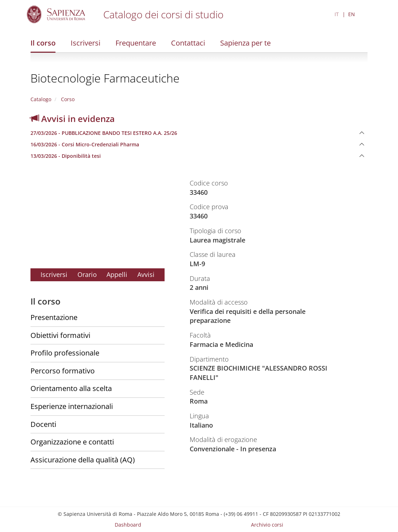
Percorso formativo (63, 371)
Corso (67, 99)
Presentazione (54, 317)
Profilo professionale (65, 353)
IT (337, 14)
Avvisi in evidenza (73, 119)
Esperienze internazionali (72, 406)
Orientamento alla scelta (71, 388)
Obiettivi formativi (60, 335)
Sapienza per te (245, 43)
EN (352, 14)
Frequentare (136, 43)
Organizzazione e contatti (72, 442)
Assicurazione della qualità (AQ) (83, 460)
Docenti (43, 424)
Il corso (43, 43)
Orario (87, 274)
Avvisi (146, 274)
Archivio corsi (267, 525)
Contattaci (188, 43)
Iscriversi (86, 43)
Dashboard (128, 525)
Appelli (117, 274)
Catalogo (41, 99)
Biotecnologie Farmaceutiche (105, 78)
